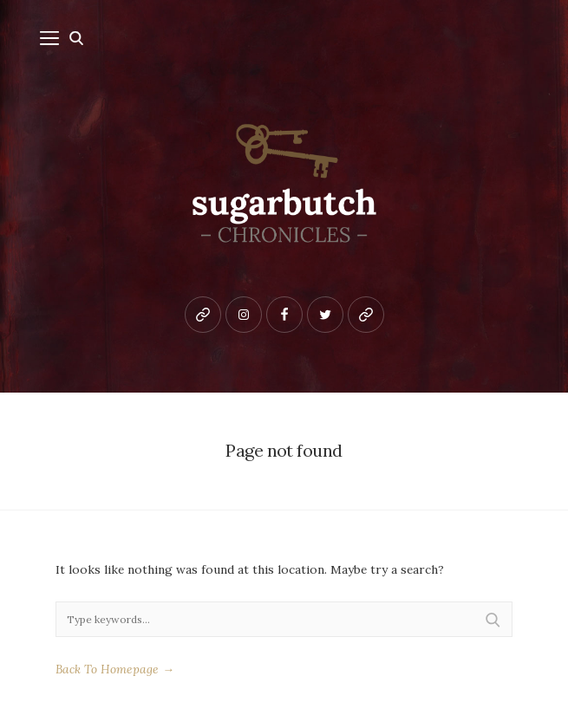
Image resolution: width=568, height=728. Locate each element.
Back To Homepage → (115, 669)
